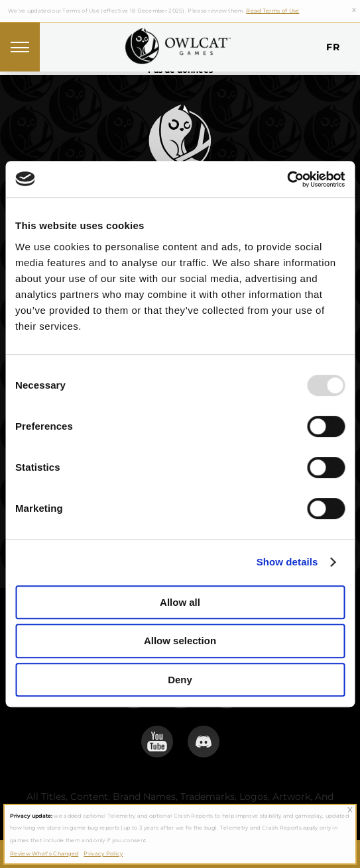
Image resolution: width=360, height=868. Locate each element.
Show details (287, 562)
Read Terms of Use (272, 11)
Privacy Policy (103, 853)
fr (333, 47)
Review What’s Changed (44, 853)
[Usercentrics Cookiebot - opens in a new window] (287, 179)
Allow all (180, 602)
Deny (180, 680)
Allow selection (180, 641)
